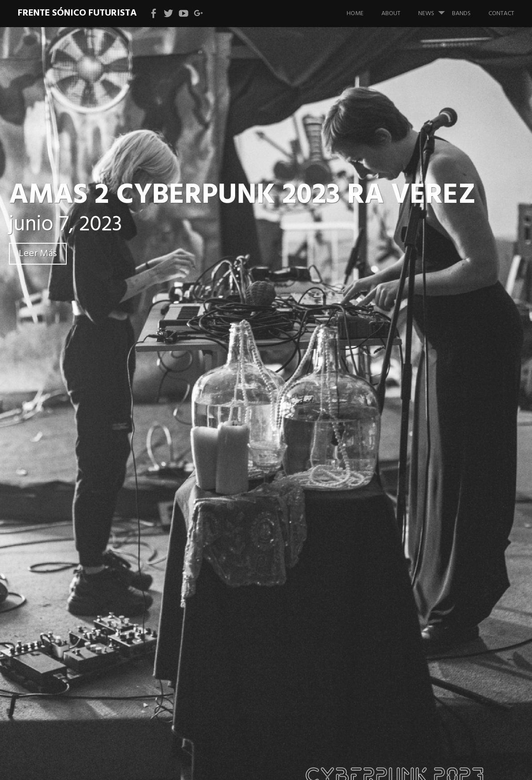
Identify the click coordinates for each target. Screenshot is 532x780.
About (391, 14)
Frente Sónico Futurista (77, 13)
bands (461, 14)
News (435, 9)
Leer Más (38, 254)
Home (355, 14)
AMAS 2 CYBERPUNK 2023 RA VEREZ (242, 195)
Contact (501, 14)
